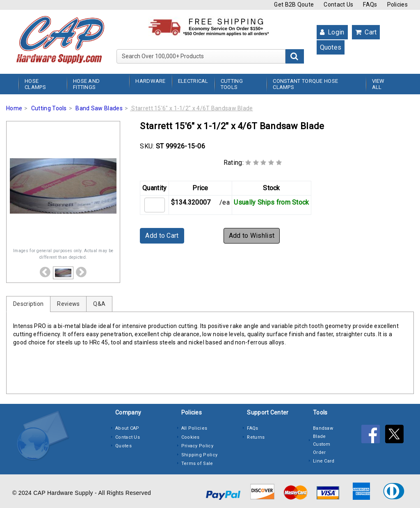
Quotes (331, 47)
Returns (256, 437)
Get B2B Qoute (294, 5)
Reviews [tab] (68, 304)
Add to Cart (162, 236)
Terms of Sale (197, 464)
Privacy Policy (197, 446)
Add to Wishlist (252, 236)
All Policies (194, 428)
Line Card (324, 461)
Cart (366, 32)
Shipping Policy (200, 455)
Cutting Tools (232, 84)
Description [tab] (28, 304)
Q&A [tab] (99, 304)
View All (378, 84)
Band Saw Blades (99, 108)
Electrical (193, 81)
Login (332, 32)
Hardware (150, 81)
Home (14, 108)
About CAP (127, 428)
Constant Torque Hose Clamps (305, 84)
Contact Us (338, 5)
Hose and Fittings (86, 84)
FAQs (370, 5)
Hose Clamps (35, 84)
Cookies (191, 437)
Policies (397, 5)
